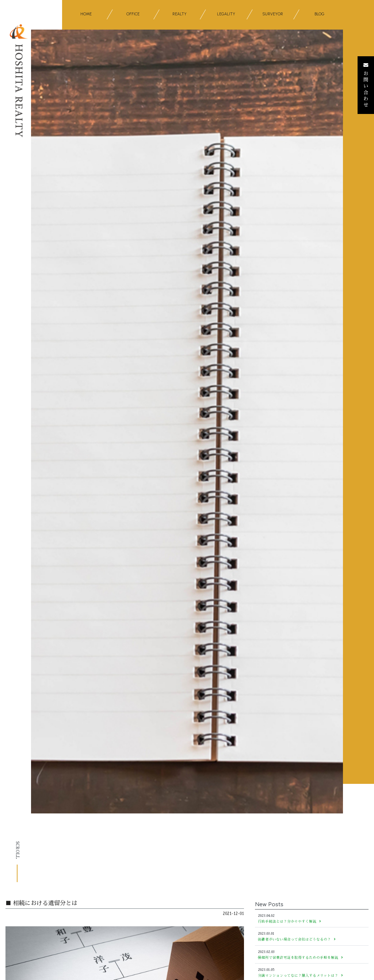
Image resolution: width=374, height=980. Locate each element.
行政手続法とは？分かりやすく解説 (289, 922)
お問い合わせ (366, 85)
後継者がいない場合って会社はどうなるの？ (297, 939)
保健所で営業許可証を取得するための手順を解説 (300, 958)
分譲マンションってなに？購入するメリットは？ (300, 976)
